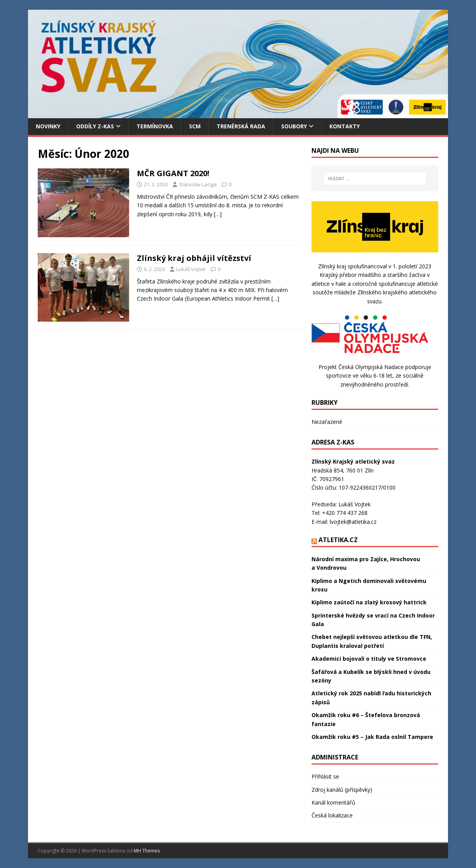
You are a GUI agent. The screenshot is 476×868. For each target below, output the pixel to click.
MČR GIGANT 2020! (173, 173)
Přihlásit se (325, 776)
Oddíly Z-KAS (95, 126)
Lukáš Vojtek (191, 269)
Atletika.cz (338, 540)
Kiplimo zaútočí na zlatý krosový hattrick (369, 602)
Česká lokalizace (332, 815)
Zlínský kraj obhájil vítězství (194, 258)
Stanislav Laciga (198, 184)
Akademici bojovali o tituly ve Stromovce (369, 659)
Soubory (294, 126)
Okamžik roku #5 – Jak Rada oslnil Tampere (372, 737)
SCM (195, 126)
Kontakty (345, 126)
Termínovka (155, 126)
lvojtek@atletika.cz (353, 522)
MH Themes (147, 851)
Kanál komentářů (333, 802)
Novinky (48, 126)
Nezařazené (327, 422)
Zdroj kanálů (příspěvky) (342, 790)
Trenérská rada (241, 126)
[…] (218, 214)
